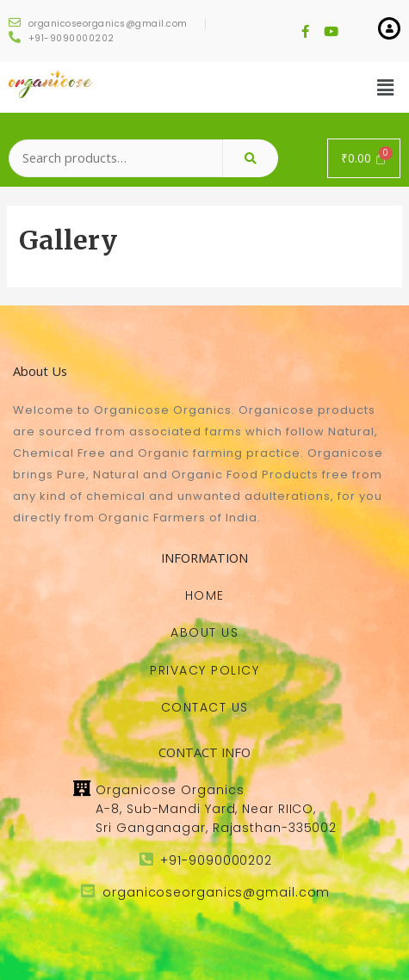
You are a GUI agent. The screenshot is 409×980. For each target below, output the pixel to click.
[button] (205, 595)
